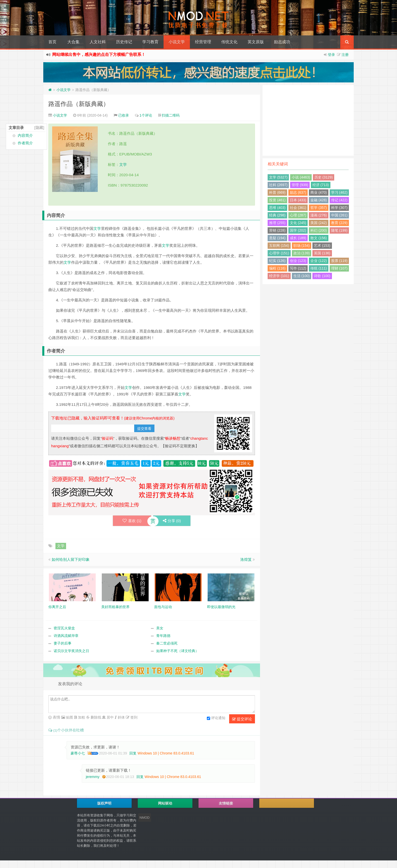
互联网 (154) (279, 246)
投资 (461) (277, 200)
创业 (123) (298, 261)
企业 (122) (319, 261)
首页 (52, 42)
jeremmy (93, 777)
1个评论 (146, 115)
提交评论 (242, 719)
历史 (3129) (324, 177)
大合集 (73, 42)
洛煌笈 (246, 560)
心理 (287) (298, 215)
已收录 (124, 115)
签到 (133, 717)
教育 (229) (339, 223)
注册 (345, 55)
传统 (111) (319, 268)
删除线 (95, 717)
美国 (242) (319, 223)
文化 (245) (298, 223)
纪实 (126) (277, 261)
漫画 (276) (319, 215)
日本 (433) (298, 200)
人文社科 (98, 42)
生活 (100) (302, 276)
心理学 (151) (279, 253)
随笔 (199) (339, 230)
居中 (110, 717)
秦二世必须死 (167, 643)
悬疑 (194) (277, 238)
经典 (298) (277, 215)
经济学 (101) (279, 276)
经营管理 (203, 42)
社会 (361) (298, 208)
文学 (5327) (278, 177)
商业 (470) (319, 192)
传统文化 (229, 42)
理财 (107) (339, 268)
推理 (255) (277, 223)
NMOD (145, 818)
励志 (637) (298, 192)
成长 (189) (298, 238)
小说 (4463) (301, 177)
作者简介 (25, 143)
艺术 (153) (322, 246)
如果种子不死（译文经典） (177, 651)
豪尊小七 (78, 753)
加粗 (81, 717)
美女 (160, 628)
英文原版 (256, 42)
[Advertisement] (308, 120)
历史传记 (124, 42)
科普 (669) (277, 192)
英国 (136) (322, 253)
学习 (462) (339, 192)
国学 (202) (298, 230)
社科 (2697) (278, 185)
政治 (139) (302, 253)
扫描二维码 (171, 115)
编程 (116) (277, 268)
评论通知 (216, 718)
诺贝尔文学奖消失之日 (71, 651)
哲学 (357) (319, 208)
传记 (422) (339, 200)
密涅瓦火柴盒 (64, 628)
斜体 (121, 717)
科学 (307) (339, 208)
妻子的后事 (63, 643)
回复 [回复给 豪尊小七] (133, 753)
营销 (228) (277, 230)
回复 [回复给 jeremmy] (140, 777)
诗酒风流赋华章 (66, 636)
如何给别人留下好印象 (71, 560)
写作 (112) (298, 268)
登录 (331, 55)
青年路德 (163, 636)
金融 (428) (319, 200)
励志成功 (282, 42)
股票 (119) (339, 261)
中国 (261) (339, 215)
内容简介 (25, 135)
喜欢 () (132, 521)
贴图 (69, 717)
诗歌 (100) (322, 276)
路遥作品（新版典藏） (79, 104)
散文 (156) (319, 238)
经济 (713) (321, 185)
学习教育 (150, 42)
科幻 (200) (319, 230)
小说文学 (177, 42)
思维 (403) (277, 208)
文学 (123, 164)
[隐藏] (39, 128)
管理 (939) (300, 185)
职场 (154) (302, 246)
